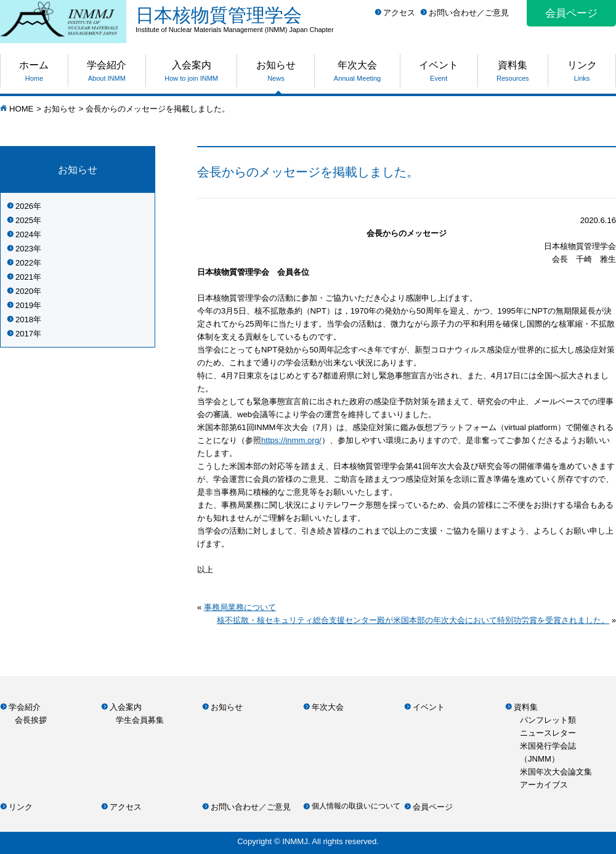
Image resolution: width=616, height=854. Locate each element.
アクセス (399, 13)
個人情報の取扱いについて (356, 806)
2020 (24, 291)
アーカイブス (544, 785)
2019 (24, 305)
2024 (24, 234)
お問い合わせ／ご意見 (469, 13)
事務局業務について (240, 607)
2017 (24, 334)
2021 (24, 277)
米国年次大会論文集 (556, 772)
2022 (24, 263)
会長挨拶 (31, 720)
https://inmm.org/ (291, 440)
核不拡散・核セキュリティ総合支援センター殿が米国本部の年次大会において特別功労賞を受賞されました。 (413, 620)
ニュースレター (548, 733)
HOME (21, 109)
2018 (24, 319)
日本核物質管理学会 (376, 19)
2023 (24, 249)
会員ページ (571, 13)
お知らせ (60, 109)
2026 (24, 206)
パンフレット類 (548, 720)
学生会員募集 (140, 720)
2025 (24, 220)
